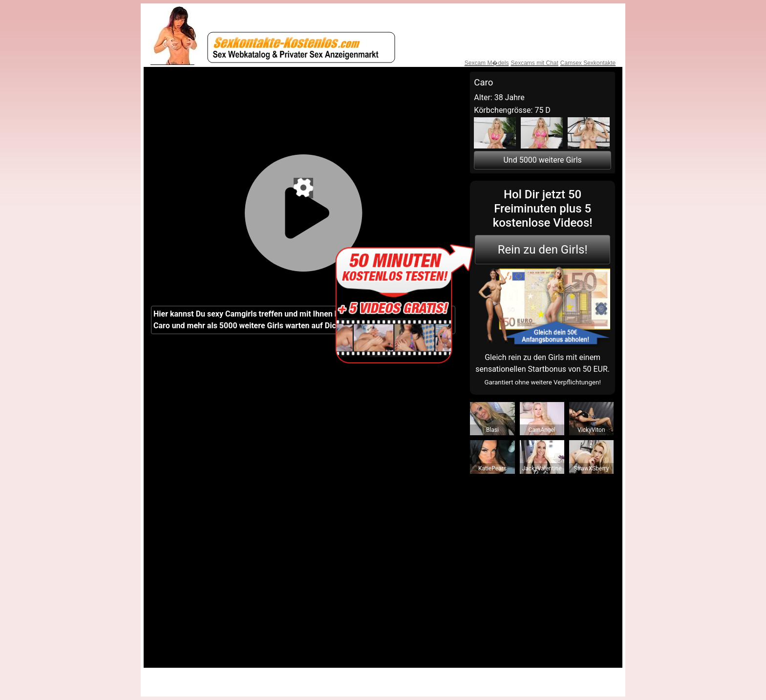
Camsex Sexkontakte (588, 63)
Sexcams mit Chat (534, 63)
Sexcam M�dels (487, 63)
